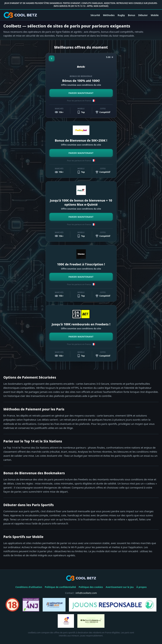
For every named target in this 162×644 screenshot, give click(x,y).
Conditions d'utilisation (29, 587)
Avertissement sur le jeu (120, 587)
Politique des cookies (91, 587)
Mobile (155, 15)
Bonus (132, 15)
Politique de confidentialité (60, 587)
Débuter (143, 15)
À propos (142, 587)
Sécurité (95, 15)
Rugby (121, 15)
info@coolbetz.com (86, 593)
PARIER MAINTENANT (81, 93)
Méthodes (109, 15)
